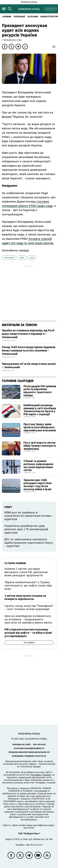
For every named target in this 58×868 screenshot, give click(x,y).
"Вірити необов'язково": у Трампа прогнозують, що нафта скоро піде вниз (28, 586)
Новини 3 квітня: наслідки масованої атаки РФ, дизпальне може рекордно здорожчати (26, 572)
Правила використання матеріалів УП (29, 752)
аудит (22, 258)
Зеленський (9, 258)
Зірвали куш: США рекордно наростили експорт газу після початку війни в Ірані (38, 485)
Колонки (33, 17)
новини (7, 17)
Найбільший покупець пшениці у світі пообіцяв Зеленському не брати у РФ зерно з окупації (40, 410)
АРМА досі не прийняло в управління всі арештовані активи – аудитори (29, 516)
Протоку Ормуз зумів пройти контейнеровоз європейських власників (40, 427)
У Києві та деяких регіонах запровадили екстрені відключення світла (38, 466)
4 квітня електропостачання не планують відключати (25, 597)
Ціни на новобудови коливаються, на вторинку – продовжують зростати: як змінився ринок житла (28, 619)
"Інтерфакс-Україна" (41, 775)
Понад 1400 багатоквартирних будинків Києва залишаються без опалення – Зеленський (29, 350)
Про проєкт (40, 745)
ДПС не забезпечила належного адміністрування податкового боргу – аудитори (29, 543)
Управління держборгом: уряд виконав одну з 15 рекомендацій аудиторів (26, 529)
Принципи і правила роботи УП (29, 756)
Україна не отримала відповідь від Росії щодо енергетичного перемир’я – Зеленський (28, 334)
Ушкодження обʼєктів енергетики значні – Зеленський (29, 366)
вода (32, 258)
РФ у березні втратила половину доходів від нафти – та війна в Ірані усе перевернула (28, 633)
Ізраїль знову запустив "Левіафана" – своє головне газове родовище (29, 608)
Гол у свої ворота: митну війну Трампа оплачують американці (40, 446)
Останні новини (15, 563)
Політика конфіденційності (29, 748)
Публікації (19, 17)
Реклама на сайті (21, 745)
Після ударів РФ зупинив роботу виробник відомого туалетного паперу (40, 391)
